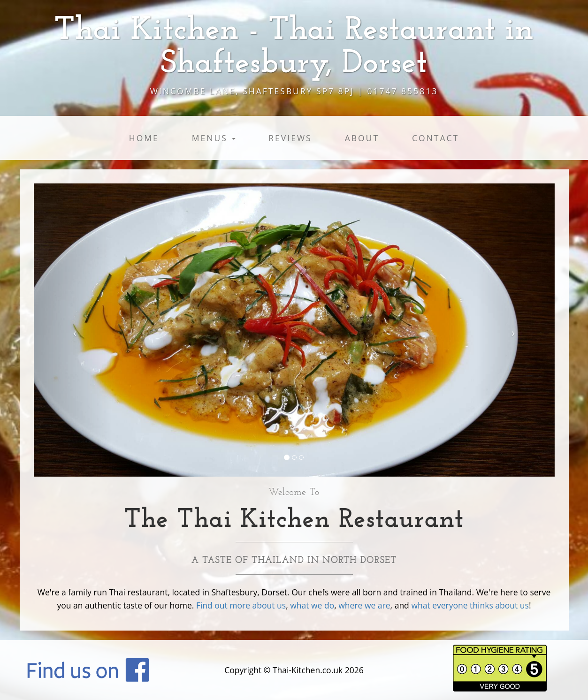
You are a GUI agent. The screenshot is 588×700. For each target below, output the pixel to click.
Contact (435, 138)
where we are (364, 605)
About (362, 138)
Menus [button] (214, 138)
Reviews (290, 138)
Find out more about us (241, 605)
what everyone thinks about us (470, 605)
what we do (312, 605)
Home (144, 138)
